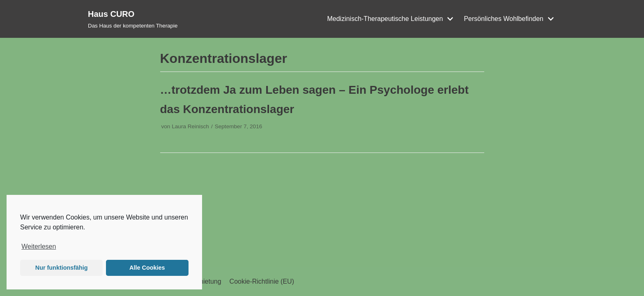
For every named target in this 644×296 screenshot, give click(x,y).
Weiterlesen (39, 246)
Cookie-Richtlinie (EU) (262, 281)
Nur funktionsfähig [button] (62, 268)
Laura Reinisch (190, 126)
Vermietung (205, 281)
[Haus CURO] (133, 19)
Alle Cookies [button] (147, 268)
